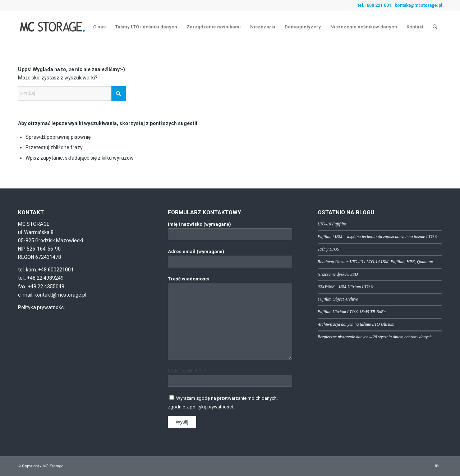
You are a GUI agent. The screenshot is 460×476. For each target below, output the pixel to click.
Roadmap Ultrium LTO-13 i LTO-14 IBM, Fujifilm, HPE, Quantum (375, 262)
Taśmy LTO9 (328, 249)
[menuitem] (99, 27)
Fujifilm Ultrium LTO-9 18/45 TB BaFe (352, 312)
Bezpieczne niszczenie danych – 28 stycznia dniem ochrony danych (375, 337)
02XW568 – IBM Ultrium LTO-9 (346, 287)
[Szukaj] (435, 27)
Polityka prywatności (41, 307)
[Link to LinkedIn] (437, 466)
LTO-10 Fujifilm (332, 224)
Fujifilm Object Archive (338, 299)
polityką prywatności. (212, 407)
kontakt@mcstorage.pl (418, 5)
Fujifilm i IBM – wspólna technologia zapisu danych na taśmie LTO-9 (378, 237)
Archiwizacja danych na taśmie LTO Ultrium (356, 324)
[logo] (52, 27)
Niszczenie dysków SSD (338, 274)
